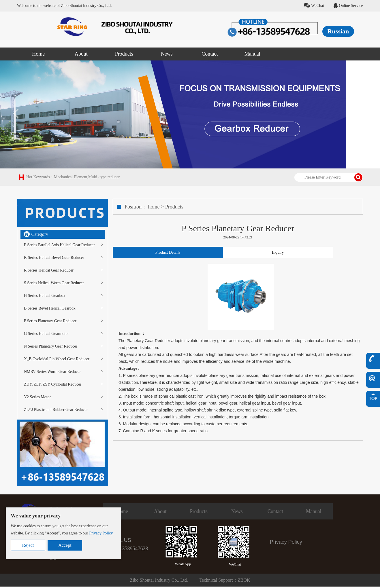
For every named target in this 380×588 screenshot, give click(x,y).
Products (174, 207)
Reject (28, 545)
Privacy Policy (101, 533)
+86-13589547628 (129, 549)
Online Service (348, 6)
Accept (65, 545)
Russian (338, 31)
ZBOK (244, 580)
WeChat (314, 6)
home (154, 207)
